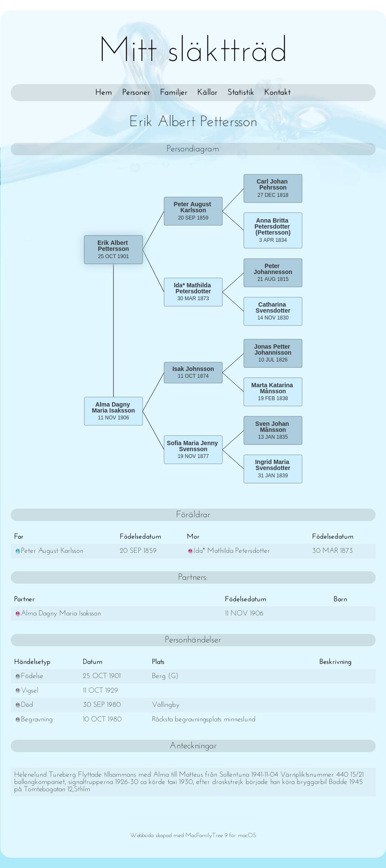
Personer (136, 93)
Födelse (29, 676)
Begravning (33, 719)
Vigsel (26, 691)
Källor (207, 93)
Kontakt (278, 93)
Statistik (241, 93)
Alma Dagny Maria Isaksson (58, 613)
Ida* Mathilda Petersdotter (228, 551)
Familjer (174, 93)
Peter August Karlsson (49, 551)
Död (24, 705)
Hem (104, 93)
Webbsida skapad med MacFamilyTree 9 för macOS (193, 836)
